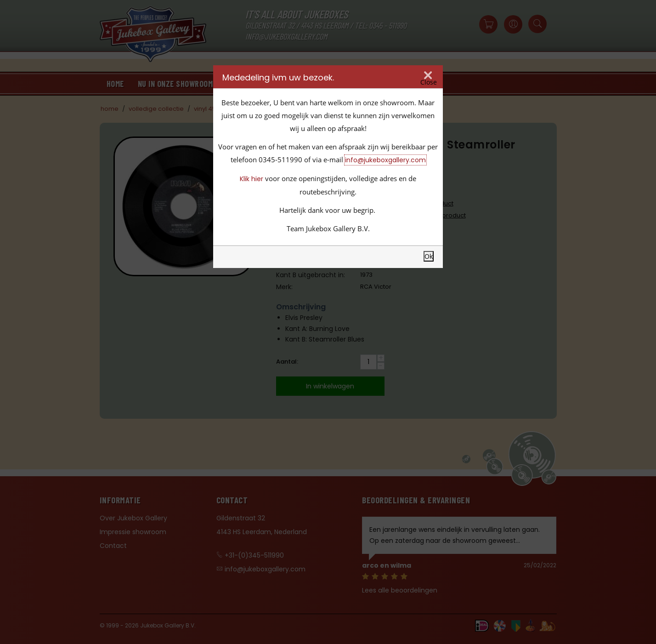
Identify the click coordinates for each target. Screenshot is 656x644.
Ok (429, 256)
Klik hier (252, 179)
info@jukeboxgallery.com (385, 160)
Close (429, 82)
